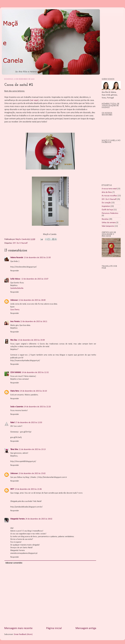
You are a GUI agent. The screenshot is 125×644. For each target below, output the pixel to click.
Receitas (105, 219)
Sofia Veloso (16, 279)
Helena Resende (17, 258)
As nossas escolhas (109, 196)
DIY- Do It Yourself (20, 243)
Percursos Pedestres (110, 213)
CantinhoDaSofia (17, 288)
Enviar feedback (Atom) (23, 634)
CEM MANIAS (16, 373)
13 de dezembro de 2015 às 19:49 (31, 340)
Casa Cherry (15, 310)
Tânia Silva (14, 449)
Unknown (14, 300)
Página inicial (54, 628)
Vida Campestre (108, 226)
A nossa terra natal (109, 189)
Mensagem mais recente (18, 628)
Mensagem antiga (86, 628)
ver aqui (34, 100)
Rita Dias (14, 340)
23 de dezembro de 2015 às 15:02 (32, 474)
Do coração (106, 203)
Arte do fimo (107, 192)
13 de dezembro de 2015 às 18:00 (32, 300)
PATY (12, 489)
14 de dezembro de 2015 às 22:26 (37, 407)
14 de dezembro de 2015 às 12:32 (35, 373)
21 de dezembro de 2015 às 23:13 (32, 449)
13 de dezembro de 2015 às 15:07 (35, 279)
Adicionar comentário (14, 563)
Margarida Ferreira (17, 519)
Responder (15, 271)
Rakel (12, 423)
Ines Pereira (15, 322)
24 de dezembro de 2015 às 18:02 (39, 519)
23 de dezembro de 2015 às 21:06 (28, 489)
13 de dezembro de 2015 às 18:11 (34, 322)
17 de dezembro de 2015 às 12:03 (29, 423)
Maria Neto (15, 391)
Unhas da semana (109, 223)
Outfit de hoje (107, 210)
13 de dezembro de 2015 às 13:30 (37, 258)
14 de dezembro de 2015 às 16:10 (33, 391)
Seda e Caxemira (17, 407)
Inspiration (106, 206)
